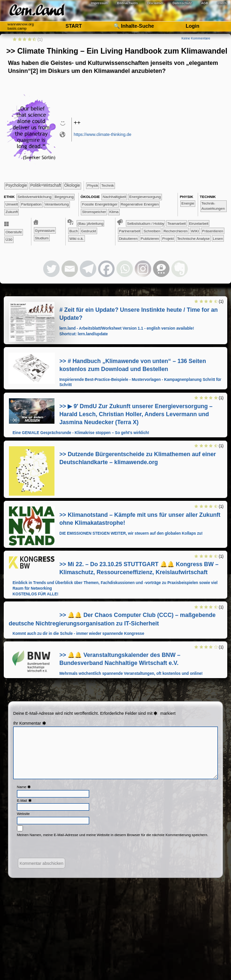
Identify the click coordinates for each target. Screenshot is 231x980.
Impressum (99, 3)
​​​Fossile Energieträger (100, 204)
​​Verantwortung (57, 204)
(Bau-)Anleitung (90, 224)
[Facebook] (106, 269)
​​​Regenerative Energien (140, 204)
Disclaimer (155, 3)
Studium (42, 238)
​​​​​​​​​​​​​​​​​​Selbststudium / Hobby (145, 224)
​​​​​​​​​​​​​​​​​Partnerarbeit (130, 231)
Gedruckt (89, 231)
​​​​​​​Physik (93, 186)
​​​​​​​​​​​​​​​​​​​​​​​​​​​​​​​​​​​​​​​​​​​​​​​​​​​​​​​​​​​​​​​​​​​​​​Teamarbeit (177, 224)
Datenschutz (182, 3)
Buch (74, 231)
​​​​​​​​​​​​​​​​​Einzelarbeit (198, 224)
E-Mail (25, 801)
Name (24, 787)
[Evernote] (180, 269)
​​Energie (188, 203)
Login (192, 26)
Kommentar (33, 723)
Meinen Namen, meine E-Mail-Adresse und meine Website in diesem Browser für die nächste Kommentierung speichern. (113, 835)
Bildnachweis (128, 3)
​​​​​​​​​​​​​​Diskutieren (128, 239)
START (73, 26)
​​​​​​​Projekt (168, 239)
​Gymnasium (45, 231)
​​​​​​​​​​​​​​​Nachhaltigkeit (115, 197)
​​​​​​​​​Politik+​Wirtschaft (45, 185)
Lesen (218, 239)
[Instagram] (143, 269)
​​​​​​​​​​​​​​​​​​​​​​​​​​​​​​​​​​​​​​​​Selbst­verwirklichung (34, 197)
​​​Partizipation (31, 204)
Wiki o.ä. (77, 239)
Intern (222, 3)
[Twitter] (51, 269)
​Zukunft (12, 212)
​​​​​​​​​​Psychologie (16, 185)
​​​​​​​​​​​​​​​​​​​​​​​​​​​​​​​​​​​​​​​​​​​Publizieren (150, 239)
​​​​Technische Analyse (193, 239)
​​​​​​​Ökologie (72, 185)
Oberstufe (14, 232)
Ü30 (9, 240)
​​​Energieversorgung (145, 197)
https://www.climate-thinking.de (103, 134)
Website (23, 814)
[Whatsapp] (125, 269)
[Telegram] (88, 269)
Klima (114, 212)
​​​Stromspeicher (94, 212)
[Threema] (161, 269)
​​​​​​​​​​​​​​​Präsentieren (212, 231)
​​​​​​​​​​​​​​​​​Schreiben (152, 231)
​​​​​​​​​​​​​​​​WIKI (195, 231)
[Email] (70, 269)
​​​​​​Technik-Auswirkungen (213, 206)
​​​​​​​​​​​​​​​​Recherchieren (176, 231)
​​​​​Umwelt (12, 204)
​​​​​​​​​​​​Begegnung (64, 197)
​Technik (108, 186)
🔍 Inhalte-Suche (134, 26)
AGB (204, 3)
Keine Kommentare (196, 39)
